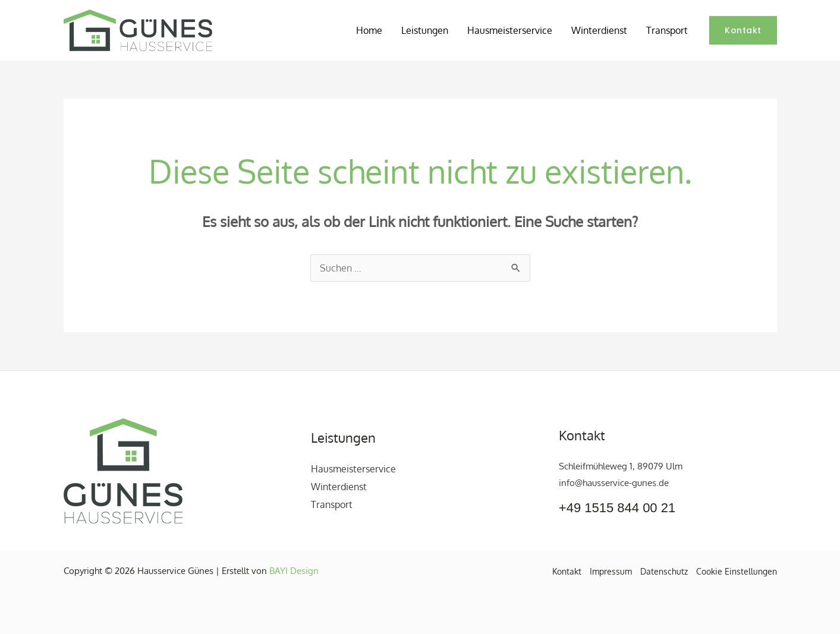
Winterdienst (599, 30)
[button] (743, 30)
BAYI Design (294, 571)
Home (369, 30)
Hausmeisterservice (510, 30)
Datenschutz (664, 571)
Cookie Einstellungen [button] (737, 571)
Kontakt (567, 571)
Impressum (611, 571)
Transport (667, 30)
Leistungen (425, 30)
